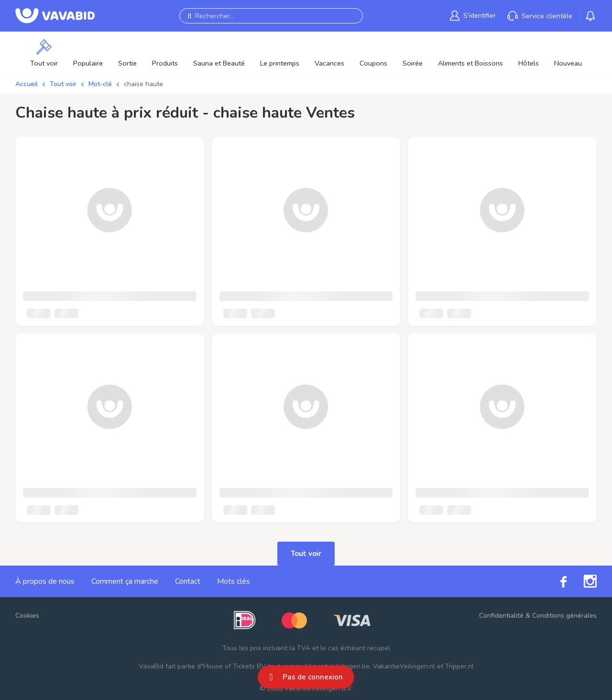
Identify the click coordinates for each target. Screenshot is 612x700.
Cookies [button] (27, 616)
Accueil (27, 84)
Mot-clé (100, 84)
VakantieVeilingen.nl (404, 666)
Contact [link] (188, 581)
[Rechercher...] (271, 16)
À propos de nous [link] (45, 581)
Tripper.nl (459, 666)
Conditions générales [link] (564, 616)
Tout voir (63, 84)
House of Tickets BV (235, 666)
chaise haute (143, 84)
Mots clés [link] (234, 581)
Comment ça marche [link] (125, 581)
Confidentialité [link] (501, 616)
